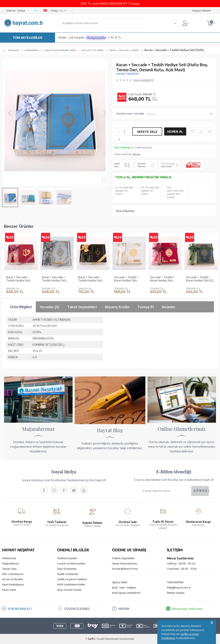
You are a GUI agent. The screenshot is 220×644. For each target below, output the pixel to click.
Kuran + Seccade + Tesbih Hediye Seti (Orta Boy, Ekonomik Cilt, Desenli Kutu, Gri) (56, 279)
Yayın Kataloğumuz (13, 584)
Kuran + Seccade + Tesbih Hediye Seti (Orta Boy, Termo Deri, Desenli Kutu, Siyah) (92, 279)
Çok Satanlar (77, 37)
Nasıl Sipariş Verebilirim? (126, 593)
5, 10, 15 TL (115, 37)
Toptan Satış (9, 569)
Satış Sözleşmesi (67, 569)
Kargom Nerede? (202, 11)
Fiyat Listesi (9, 590)
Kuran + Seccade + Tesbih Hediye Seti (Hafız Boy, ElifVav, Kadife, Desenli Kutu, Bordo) (19, 279)
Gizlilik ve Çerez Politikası (72, 579)
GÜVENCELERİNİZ (77, 609)
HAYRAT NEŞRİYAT (128, 74)
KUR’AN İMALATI (20, 609)
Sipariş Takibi (120, 582)
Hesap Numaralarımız (125, 563)
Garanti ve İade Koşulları (71, 563)
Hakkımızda (9, 558)
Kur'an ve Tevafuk (12, 579)
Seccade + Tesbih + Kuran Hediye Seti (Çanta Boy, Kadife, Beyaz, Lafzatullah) (126, 279)
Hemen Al (175, 132)
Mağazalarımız (11, 563)
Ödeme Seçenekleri (123, 558)
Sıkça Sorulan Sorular (69, 590)
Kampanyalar (96, 37)
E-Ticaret (99, 639)
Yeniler (62, 37)
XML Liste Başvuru (13, 574)
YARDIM (124, 609)
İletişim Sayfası (176, 593)
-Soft (90, 639)
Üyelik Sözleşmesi (68, 574)
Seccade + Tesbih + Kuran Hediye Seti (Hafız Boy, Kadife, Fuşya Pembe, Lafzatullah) (162, 279)
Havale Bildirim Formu (125, 569)
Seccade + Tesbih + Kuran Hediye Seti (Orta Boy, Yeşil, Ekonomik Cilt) (201, 279)
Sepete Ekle (147, 132)
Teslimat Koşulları (67, 558)
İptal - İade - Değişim (124, 587)
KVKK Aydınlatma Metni (71, 584)
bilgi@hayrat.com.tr (179, 587)
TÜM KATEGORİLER (27, 38)
